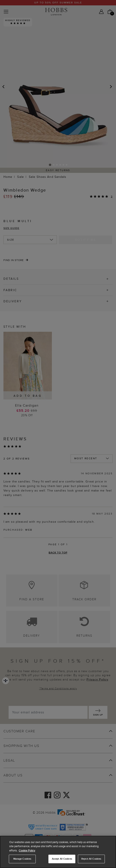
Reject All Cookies (91, 859)
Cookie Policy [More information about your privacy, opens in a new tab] (27, 850)
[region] (58, 852)
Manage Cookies (22, 859)
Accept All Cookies (62, 859)
